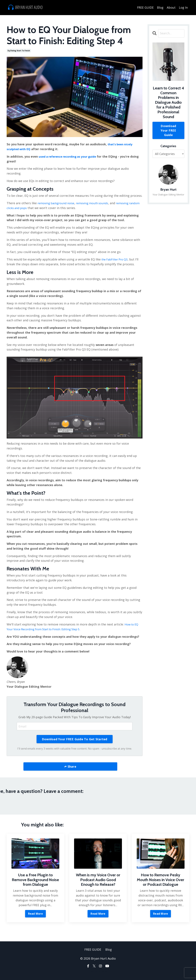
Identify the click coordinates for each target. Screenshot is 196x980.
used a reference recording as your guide (69, 156)
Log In (183, 7)
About (171, 7)
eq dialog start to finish (19, 50)
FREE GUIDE (145, 7)
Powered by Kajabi (98, 971)
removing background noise (58, 203)
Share (71, 766)
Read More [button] (35, 913)
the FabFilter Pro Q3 (116, 259)
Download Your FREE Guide (168, 130)
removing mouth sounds (97, 203)
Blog (160, 7)
